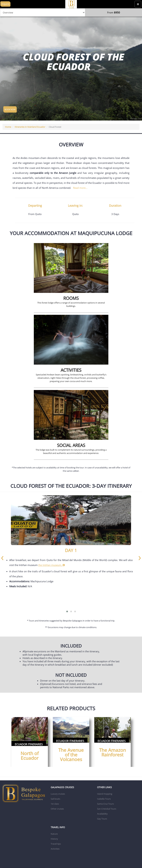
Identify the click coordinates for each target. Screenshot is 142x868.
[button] (67, 611)
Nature (54, 834)
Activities (55, 849)
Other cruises (57, 809)
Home (8, 127)
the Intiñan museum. (52, 565)
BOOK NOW (10, 109)
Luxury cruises (58, 794)
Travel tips (56, 844)
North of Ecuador (30, 756)
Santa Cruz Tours (105, 804)
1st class (55, 804)
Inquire (5, 4)
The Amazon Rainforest (113, 752)
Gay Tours (102, 819)
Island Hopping (105, 794)
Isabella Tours (104, 799)
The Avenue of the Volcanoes (71, 755)
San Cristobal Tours (107, 809)
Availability (102, 814)
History (54, 839)
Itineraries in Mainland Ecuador (30, 127)
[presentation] (2, 557)
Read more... (80, 188)
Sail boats (55, 799)
